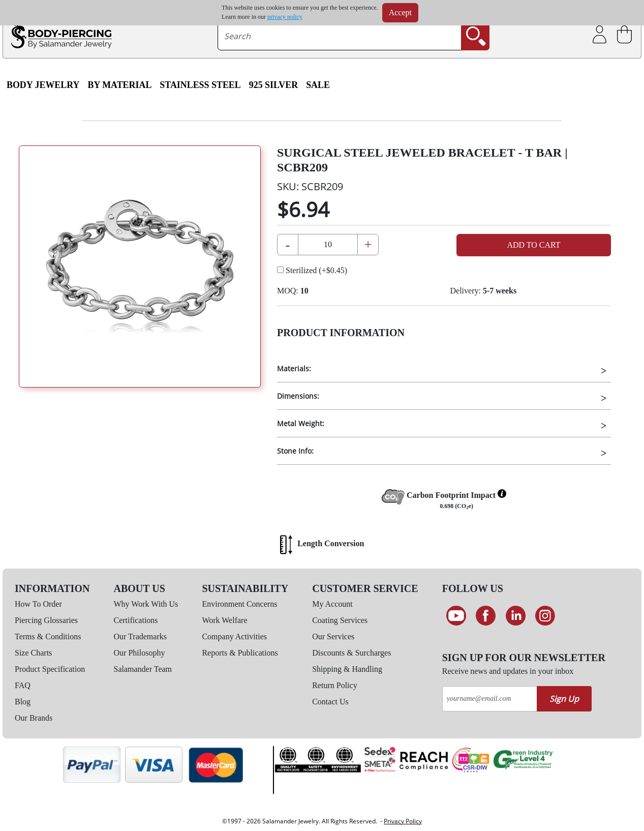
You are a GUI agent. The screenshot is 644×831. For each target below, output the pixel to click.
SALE (318, 85)
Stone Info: (295, 451)
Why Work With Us (146, 604)
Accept (400, 12)
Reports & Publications (240, 653)
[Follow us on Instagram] (546, 616)
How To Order (38, 604)
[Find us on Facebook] (486, 616)
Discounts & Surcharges (351, 653)
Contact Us (330, 702)
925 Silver (273, 85)
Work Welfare (224, 620)
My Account (332, 604)
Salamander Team (143, 669)
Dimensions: (298, 396)
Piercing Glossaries (46, 620)
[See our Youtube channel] (456, 616)
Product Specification (50, 669)
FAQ (23, 685)
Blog (23, 702)
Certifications (136, 620)
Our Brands (34, 718)
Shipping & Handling (347, 669)
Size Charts (33, 653)
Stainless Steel (200, 85)
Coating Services (340, 620)
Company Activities (234, 636)
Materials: (294, 368)
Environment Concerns (239, 604)
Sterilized (312, 270)
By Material (119, 85)
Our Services (333, 636)
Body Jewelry (43, 85)
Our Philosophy (140, 653)
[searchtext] (340, 36)
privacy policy (285, 17)
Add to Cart (533, 245)
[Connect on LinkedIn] (516, 616)
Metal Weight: (301, 423)
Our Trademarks (140, 636)
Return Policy (334, 685)
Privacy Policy (403, 821)
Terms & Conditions (48, 636)
